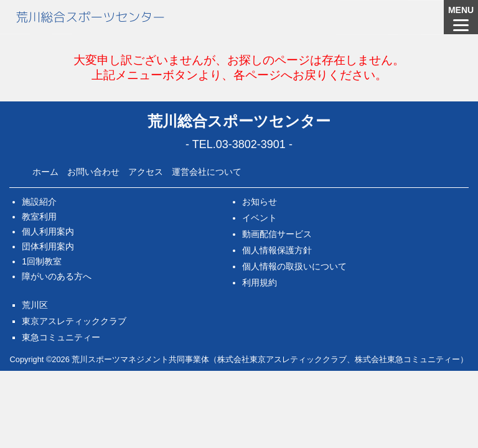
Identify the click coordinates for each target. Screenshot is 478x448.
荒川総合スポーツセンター (90, 17)
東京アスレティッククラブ (74, 321)
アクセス (146, 172)
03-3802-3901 (251, 144)
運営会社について (207, 172)
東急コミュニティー (61, 337)
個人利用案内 (48, 231)
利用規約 (260, 282)
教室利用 (39, 217)
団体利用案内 (48, 246)
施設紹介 (39, 202)
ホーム (45, 172)
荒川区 (35, 305)
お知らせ (260, 202)
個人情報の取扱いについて (294, 266)
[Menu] (461, 17)
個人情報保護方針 (277, 250)
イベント (260, 218)
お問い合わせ (93, 172)
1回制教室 (42, 261)
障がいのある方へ (57, 276)
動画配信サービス (277, 234)
